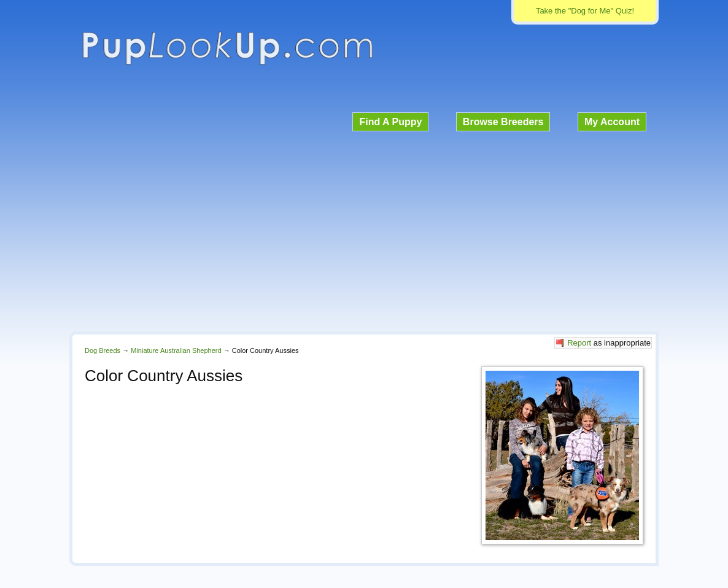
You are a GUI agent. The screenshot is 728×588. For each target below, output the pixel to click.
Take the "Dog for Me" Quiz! (585, 11)
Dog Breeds (103, 350)
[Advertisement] (364, 230)
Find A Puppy (390, 122)
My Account (612, 122)
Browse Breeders (503, 122)
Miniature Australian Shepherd (176, 350)
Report (579, 343)
